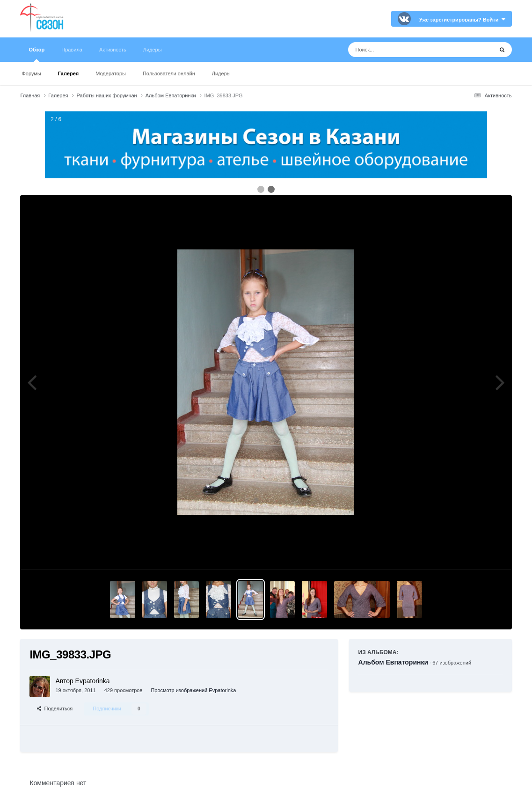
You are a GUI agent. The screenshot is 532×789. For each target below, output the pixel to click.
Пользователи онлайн (169, 73)
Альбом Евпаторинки (394, 662)
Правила (72, 50)
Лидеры (221, 73)
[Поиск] (403, 50)
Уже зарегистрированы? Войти (462, 20)
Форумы (31, 73)
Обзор (36, 54)
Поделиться (55, 709)
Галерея (68, 73)
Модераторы (111, 73)
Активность (113, 50)
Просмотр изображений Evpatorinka (193, 690)
